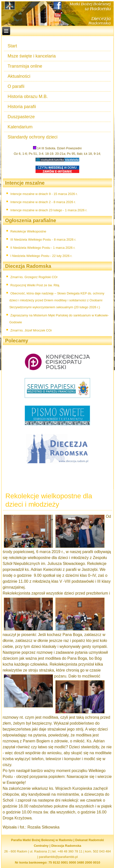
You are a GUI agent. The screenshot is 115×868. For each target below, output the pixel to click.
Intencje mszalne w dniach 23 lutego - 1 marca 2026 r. (49, 210)
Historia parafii (22, 107)
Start (12, 46)
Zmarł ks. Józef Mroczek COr (31, 330)
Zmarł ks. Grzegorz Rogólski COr (34, 277)
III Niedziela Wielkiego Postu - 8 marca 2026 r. (43, 240)
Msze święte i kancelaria (32, 56)
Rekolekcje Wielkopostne (28, 231)
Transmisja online (25, 66)
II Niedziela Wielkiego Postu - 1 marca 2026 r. (43, 248)
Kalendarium (20, 127)
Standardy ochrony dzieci (33, 137)
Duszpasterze (21, 117)
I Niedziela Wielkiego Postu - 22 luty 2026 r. (41, 256)
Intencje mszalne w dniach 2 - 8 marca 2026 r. (43, 202)
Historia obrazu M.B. (28, 96)
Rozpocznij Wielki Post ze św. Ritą (35, 285)
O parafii (16, 86)
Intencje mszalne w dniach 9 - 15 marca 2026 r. (44, 194)
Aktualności (19, 76)
